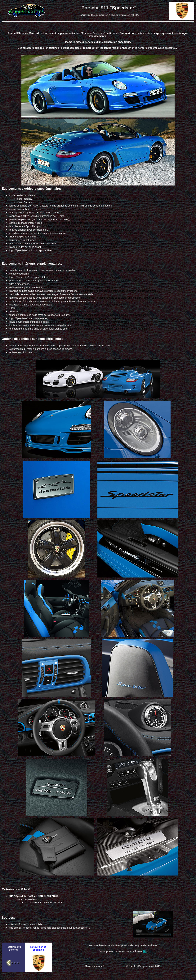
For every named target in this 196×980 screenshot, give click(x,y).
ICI (145, 951)
